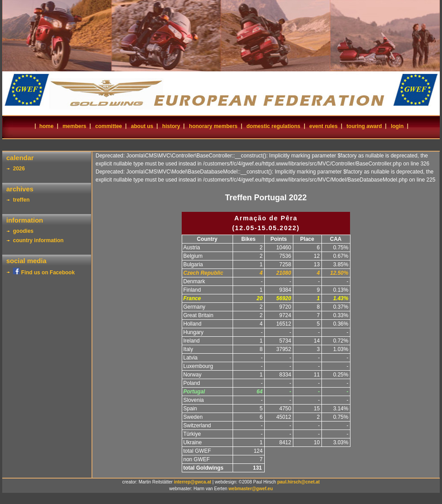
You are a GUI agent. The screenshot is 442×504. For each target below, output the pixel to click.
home (46, 126)
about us (142, 126)
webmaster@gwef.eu (251, 489)
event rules (323, 126)
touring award (364, 126)
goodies (23, 231)
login (397, 126)
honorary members (213, 126)
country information (38, 240)
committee (108, 126)
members (74, 126)
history (171, 126)
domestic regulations (273, 126)
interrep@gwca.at (192, 482)
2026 (19, 169)
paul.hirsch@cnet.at (298, 482)
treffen (21, 200)
